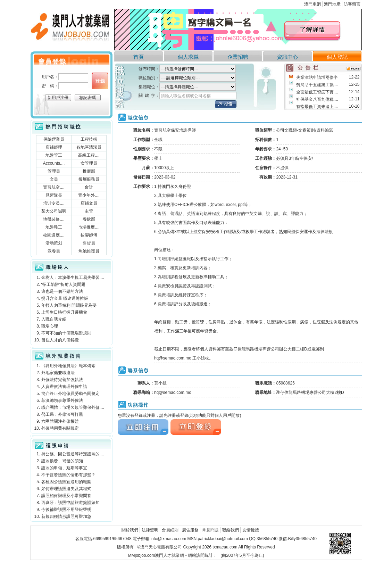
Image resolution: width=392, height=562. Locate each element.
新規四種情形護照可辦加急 (66, 516)
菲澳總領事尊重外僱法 (62, 400)
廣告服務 (190, 530)
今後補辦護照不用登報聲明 (66, 510)
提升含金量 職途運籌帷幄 (65, 298)
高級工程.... (89, 155)
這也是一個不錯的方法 (62, 291)
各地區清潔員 (89, 147)
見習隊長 (54, 195)
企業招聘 (238, 57)
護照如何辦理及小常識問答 (66, 496)
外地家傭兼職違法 (58, 373)
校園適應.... (54, 235)
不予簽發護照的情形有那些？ (68, 475)
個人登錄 (100, 81)
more (354, 69)
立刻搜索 (226, 104)
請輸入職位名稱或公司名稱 (186, 96)
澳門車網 (312, 4)
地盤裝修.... (54, 219)
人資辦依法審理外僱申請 (64, 387)
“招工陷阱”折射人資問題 (64, 284)
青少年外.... (89, 195)
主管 (89, 211)
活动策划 (54, 243)
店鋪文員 (89, 203)
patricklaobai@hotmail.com (223, 539)
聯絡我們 (231, 530)
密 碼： (50, 86)
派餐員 (54, 251)
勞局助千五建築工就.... (317, 85)
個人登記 (337, 57)
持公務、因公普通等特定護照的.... (73, 454)
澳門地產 (332, 4)
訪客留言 (352, 4)
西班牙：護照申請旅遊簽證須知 (70, 503)
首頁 (139, 57)
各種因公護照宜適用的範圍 (66, 482)
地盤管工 (54, 155)
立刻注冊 (143, 427)
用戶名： (50, 77)
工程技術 (89, 139)
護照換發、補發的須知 (62, 461)
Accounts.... (54, 163)
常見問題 (210, 530)
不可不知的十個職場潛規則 (66, 333)
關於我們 (130, 530)
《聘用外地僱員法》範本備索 (68, 366)
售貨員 (89, 243)
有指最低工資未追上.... (317, 107)
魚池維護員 (89, 251)
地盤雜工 (54, 227)
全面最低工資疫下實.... (317, 92)
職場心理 (50, 326)
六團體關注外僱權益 (60, 421)
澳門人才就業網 (72, 29)
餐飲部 (89, 219)
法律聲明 (150, 530)
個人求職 (188, 57)
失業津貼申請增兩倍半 (317, 77)
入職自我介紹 (54, 319)
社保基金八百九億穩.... (317, 99)
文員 (54, 179)
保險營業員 (54, 139)
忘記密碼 (87, 98)
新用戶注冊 (58, 98)
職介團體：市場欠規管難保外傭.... (73, 407)
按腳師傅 (89, 235)
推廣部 (89, 171)
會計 (89, 187)
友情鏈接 (251, 530)
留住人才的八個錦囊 (60, 340)
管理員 (54, 171)
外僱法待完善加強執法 (62, 380)
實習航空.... (54, 187)
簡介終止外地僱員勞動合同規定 (70, 394)
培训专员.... (54, 203)
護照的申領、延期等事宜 (64, 468)
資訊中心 (287, 57)
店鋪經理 (54, 147)
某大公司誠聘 (54, 211)
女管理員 (89, 163)
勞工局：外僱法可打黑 (62, 414)
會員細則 (170, 530)
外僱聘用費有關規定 (60, 428)
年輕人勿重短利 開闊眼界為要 (69, 305)
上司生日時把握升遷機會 (64, 312)
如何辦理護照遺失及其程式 (66, 489)
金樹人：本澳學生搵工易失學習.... (73, 278)
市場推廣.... (89, 227)
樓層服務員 (89, 179)
